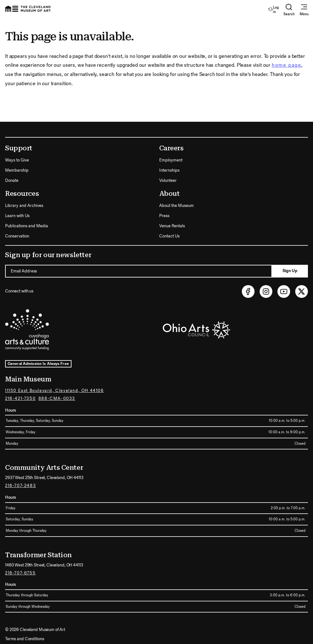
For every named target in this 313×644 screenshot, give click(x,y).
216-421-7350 (20, 399)
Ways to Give (17, 160)
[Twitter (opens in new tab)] (302, 291)
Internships (169, 170)
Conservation (17, 236)
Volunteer (168, 181)
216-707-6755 (20, 573)
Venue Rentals (172, 226)
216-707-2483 (20, 486)
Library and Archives (24, 206)
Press (164, 216)
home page (286, 65)
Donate (12, 181)
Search (289, 10)
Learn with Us (17, 216)
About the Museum (177, 206)
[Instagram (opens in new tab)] (266, 291)
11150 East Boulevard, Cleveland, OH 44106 (54, 391)
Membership (17, 170)
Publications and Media (27, 226)
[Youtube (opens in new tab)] (284, 291)
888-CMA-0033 (57, 399)
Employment (171, 160)
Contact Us (169, 236)
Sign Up (290, 271)
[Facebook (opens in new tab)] (248, 291)
